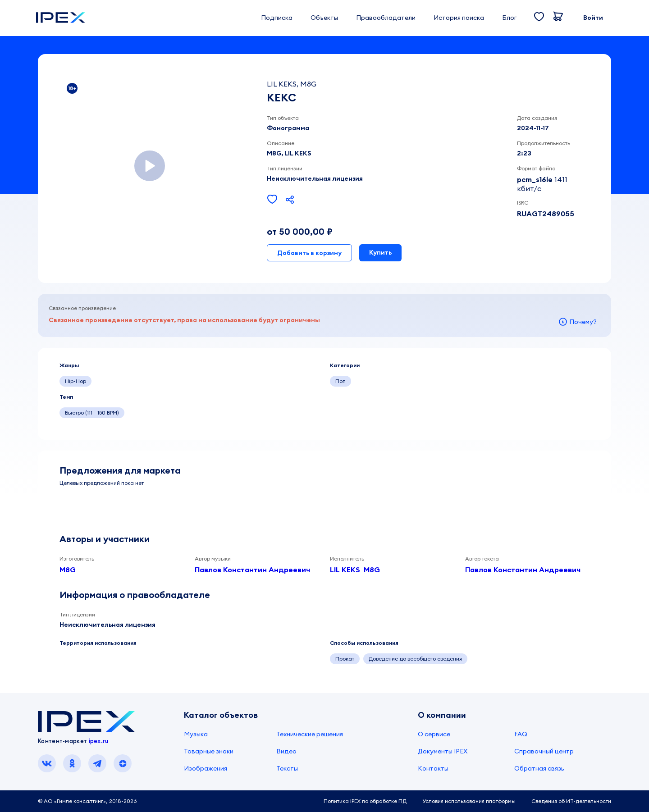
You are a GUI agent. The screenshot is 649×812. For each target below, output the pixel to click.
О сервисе (434, 734)
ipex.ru (99, 741)
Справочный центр (544, 751)
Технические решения (310, 734)
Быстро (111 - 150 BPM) (92, 413)
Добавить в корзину (309, 253)
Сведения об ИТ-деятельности (571, 801)
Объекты (324, 18)
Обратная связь (539, 768)
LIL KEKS (345, 570)
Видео (286, 751)
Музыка (196, 734)
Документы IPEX (443, 751)
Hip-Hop (75, 381)
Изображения (206, 768)
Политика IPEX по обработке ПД (365, 801)
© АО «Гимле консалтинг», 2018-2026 (87, 801)
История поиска (459, 18)
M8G (68, 570)
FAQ (521, 734)
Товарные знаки (209, 751)
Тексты (287, 768)
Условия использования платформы (469, 801)
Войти (593, 18)
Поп (340, 381)
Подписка (277, 18)
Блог (509, 18)
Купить (380, 252)
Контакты (433, 768)
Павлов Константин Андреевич (252, 570)
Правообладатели (386, 18)
